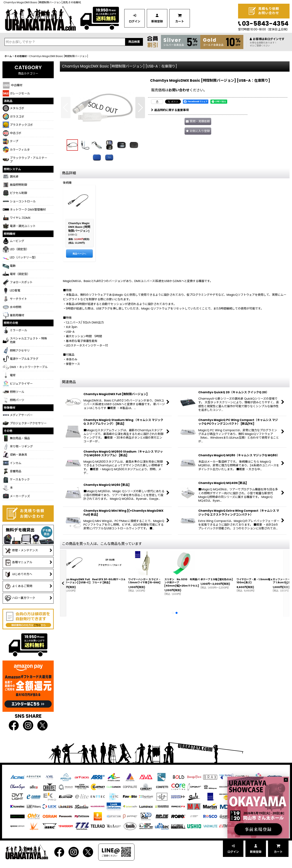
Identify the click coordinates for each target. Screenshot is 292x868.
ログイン (135, 21)
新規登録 (157, 21)
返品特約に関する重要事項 (170, 110)
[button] (66, 108)
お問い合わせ (179, 90)
